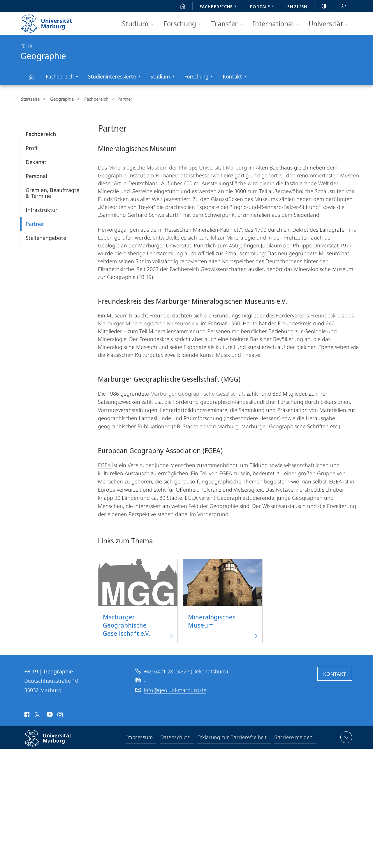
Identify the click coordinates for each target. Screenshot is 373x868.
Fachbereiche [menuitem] (220, 7)
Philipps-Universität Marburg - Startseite (52, 22)
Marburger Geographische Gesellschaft (198, 393)
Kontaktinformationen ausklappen (345, 736)
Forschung (184, 24)
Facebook (26, 715)
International (278, 24)
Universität (330, 24)
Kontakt (237, 77)
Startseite (30, 99)
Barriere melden (294, 738)
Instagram (60, 715)
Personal (36, 175)
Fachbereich (64, 77)
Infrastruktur (42, 209)
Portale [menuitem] (264, 7)
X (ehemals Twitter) (36, 714)
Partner (35, 223)
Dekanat (36, 161)
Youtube (49, 715)
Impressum (140, 738)
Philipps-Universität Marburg (53, 742)
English (297, 6)
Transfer (229, 24)
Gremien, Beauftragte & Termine (52, 192)
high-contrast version (321, 6)
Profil (32, 147)
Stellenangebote (46, 237)
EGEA (105, 464)
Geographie (34, 80)
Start (180, 6)
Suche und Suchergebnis (340, 6)
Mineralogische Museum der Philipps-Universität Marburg (178, 167)
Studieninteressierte (116, 77)
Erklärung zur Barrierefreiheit (232, 738)
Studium (140, 24)
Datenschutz (175, 738)
